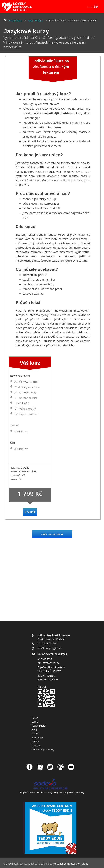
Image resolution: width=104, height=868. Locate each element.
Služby (35, 742)
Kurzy (35, 718)
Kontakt (36, 745)
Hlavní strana (15, 21)
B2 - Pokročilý (22, 403)
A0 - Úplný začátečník (26, 382)
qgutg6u (62, 654)
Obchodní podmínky (43, 749)
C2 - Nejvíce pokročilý (26, 414)
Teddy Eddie (38, 726)
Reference (37, 738)
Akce (34, 730)
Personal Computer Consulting (71, 864)
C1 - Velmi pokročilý (25, 409)
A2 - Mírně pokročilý (25, 392)
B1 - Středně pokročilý (26, 398)
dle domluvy (21, 431)
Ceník (35, 722)
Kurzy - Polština (35, 21)
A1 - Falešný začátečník (27, 387)
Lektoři (35, 734)
